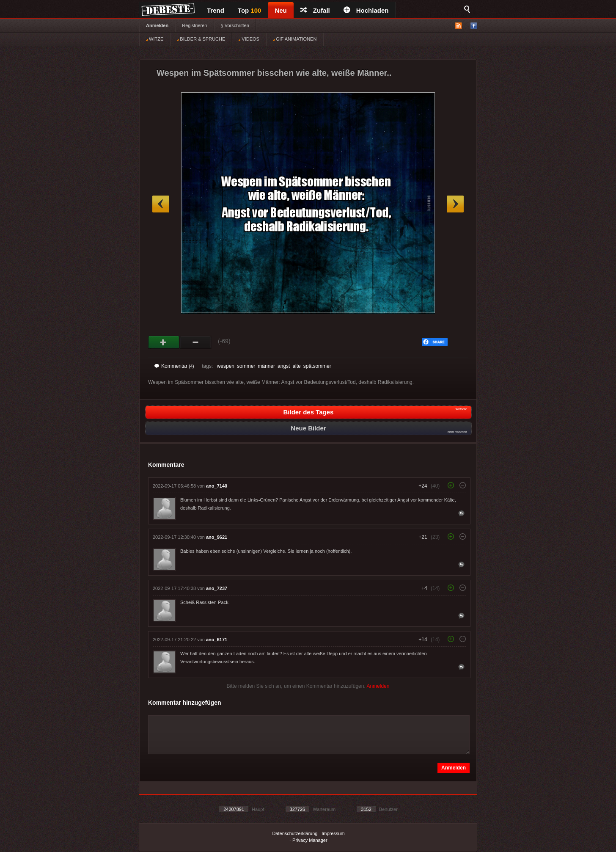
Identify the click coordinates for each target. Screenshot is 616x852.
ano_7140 (217, 486)
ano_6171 (217, 640)
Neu (280, 10)
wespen (226, 366)
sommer (246, 366)
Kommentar (174, 366)
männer (266, 366)
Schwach (196, 342)
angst (284, 366)
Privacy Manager (310, 840)
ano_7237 (217, 588)
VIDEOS (249, 39)
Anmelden (157, 25)
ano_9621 (217, 537)
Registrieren (194, 25)
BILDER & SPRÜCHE (201, 39)
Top (250, 10)
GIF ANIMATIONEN (295, 39)
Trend (216, 10)
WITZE (155, 39)
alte (296, 366)
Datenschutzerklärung (295, 833)
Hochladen (366, 10)
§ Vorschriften (235, 25)
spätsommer (317, 366)
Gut (164, 342)
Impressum (333, 833)
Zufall (315, 10)
